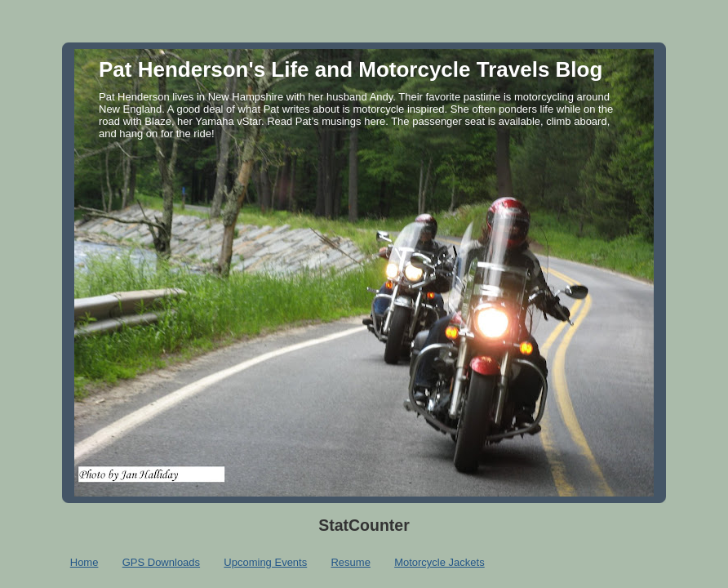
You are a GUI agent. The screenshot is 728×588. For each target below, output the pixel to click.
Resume (350, 562)
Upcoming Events (265, 562)
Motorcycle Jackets (439, 562)
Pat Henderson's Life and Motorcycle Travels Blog (351, 69)
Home (84, 562)
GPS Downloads (161, 562)
